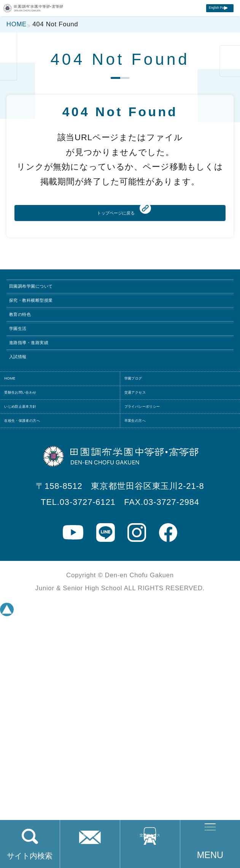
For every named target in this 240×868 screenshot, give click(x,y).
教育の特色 (40, 393)
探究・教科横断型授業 (66, 360)
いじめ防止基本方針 (50, 596)
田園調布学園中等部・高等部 (61, 16)
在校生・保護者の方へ (54, 629)
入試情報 (34, 490)
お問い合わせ (90, 856)
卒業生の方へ (156, 629)
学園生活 (34, 425)
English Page (197, 19)
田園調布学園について (67, 328)
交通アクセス (150, 856)
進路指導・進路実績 (61, 458)
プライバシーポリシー (175, 596)
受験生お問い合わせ (50, 563)
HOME (23, 531)
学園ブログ (152, 531)
